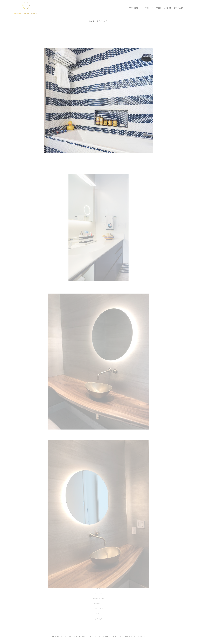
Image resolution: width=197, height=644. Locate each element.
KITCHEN (99, 619)
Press (159, 8)
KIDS (99, 614)
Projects (134, 8)
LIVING (99, 588)
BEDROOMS (99, 598)
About (168, 8)
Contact (179, 8)
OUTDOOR (99, 609)
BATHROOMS (99, 604)
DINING (99, 593)
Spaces (147, 8)
